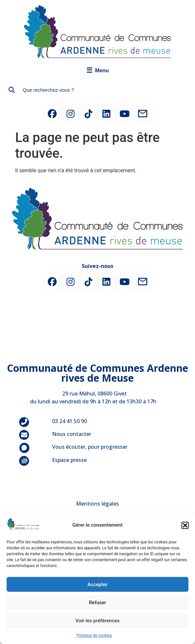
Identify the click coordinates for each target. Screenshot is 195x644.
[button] (185, 525)
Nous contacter (72, 434)
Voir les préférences (97, 621)
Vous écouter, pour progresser (90, 447)
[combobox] (97, 90)
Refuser (97, 603)
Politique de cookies (94, 635)
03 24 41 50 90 (70, 421)
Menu (98, 70)
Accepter (97, 584)
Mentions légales (97, 504)
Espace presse (69, 460)
